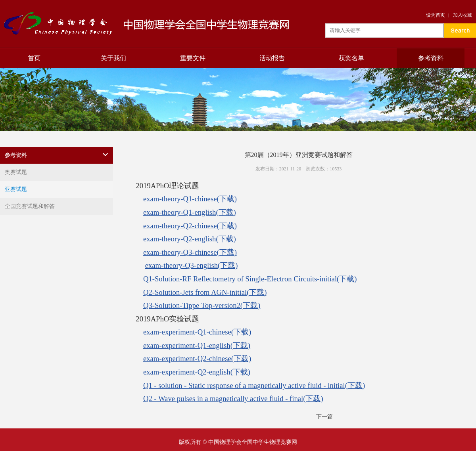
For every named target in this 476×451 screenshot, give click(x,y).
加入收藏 (463, 15)
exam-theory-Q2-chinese (190, 226)
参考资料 (431, 58)
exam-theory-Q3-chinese (190, 252)
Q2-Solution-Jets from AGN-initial (205, 292)
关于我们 (113, 58)
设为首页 (436, 15)
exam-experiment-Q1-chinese (197, 332)
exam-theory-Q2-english (190, 239)
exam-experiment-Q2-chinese (197, 358)
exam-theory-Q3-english (192, 265)
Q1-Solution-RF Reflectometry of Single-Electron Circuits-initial (250, 279)
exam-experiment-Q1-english (197, 345)
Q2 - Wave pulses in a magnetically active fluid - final (233, 398)
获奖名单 (351, 58)
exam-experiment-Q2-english (197, 372)
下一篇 (324, 417)
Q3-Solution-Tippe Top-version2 (202, 305)
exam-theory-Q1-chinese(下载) (190, 199)
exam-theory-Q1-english (190, 212)
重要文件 (193, 58)
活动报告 (272, 58)
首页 (34, 58)
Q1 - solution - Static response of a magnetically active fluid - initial (254, 385)
